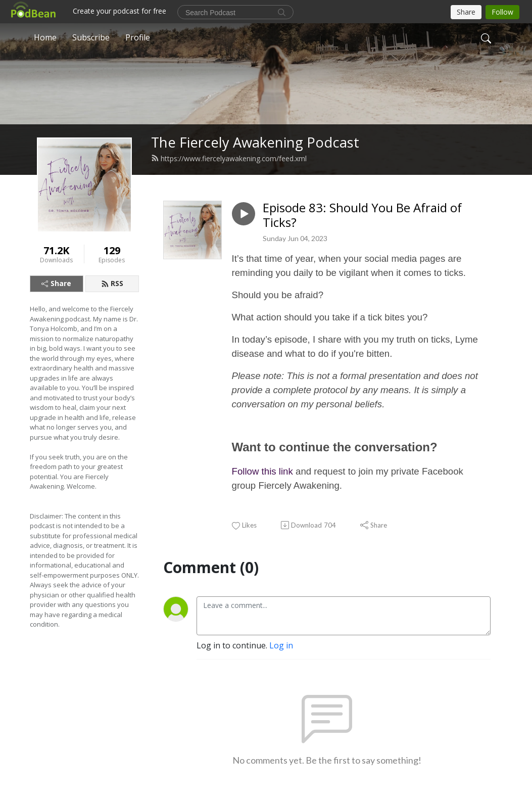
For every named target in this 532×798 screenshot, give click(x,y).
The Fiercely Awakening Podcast (255, 142)
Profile (138, 37)
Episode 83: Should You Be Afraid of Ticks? (362, 215)
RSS (112, 283)
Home (45, 37)
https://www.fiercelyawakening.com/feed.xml (229, 158)
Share (56, 283)
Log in (281, 645)
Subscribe (91, 37)
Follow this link (262, 471)
